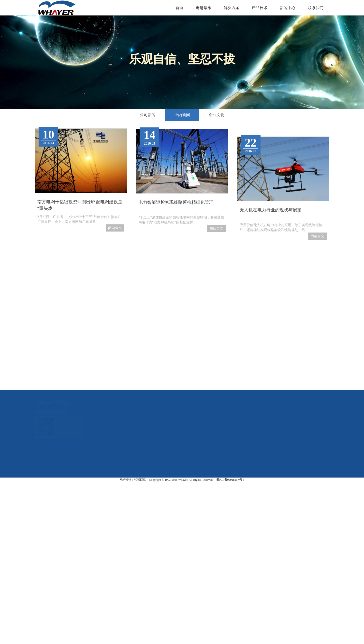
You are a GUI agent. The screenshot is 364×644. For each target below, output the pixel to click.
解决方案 (232, 8)
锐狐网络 (140, 480)
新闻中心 (288, 8)
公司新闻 (148, 115)
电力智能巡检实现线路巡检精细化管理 (176, 225)
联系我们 (316, 8)
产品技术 (260, 8)
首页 (179, 8)
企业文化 (217, 115)
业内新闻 (182, 115)
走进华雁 (204, 8)
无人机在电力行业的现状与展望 (271, 257)
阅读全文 (115, 234)
